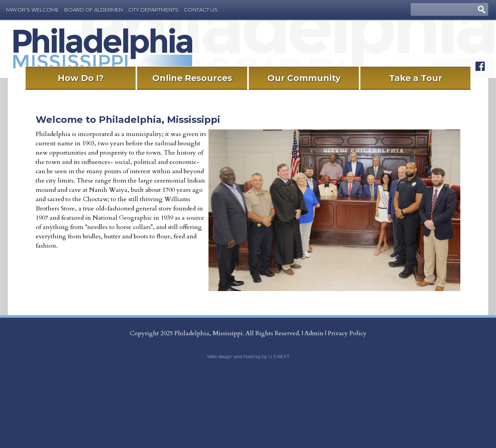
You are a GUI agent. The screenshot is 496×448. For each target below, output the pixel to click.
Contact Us (201, 10)
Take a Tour (416, 78)
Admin (314, 333)
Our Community (304, 78)
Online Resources (192, 78)
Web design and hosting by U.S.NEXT (248, 356)
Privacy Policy (347, 333)
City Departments (153, 10)
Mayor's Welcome (33, 10)
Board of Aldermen (94, 10)
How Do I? (81, 78)
